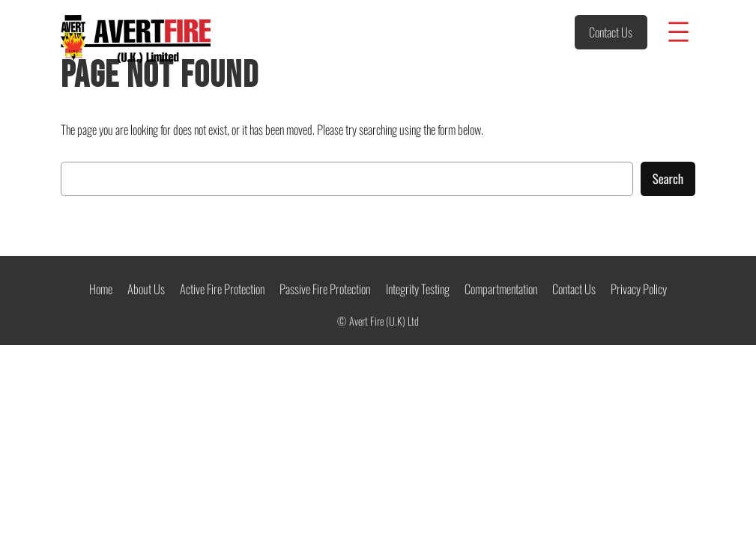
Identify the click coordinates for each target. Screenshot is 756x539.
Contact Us (611, 32)
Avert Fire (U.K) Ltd (384, 321)
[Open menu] (678, 32)
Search (668, 179)
